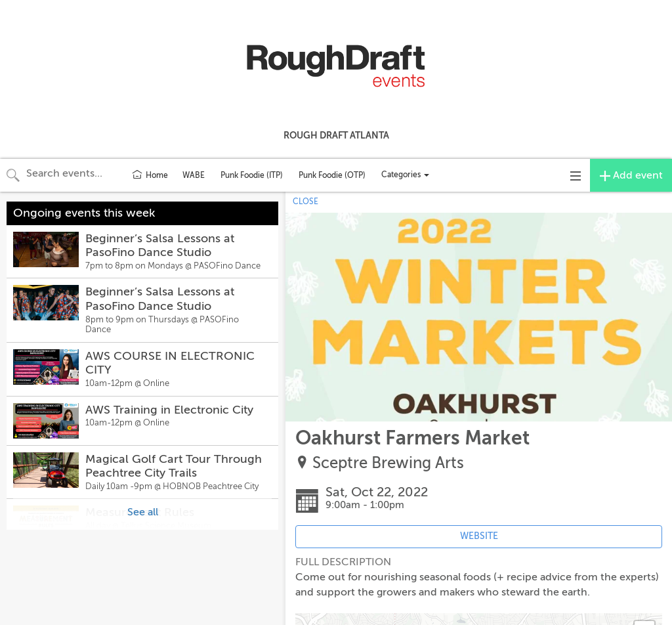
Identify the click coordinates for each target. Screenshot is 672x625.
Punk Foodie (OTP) (332, 175)
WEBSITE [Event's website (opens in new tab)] (479, 536)
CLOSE (305, 202)
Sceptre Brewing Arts (388, 463)
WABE (194, 175)
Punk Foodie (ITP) (252, 175)
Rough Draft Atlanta (336, 135)
